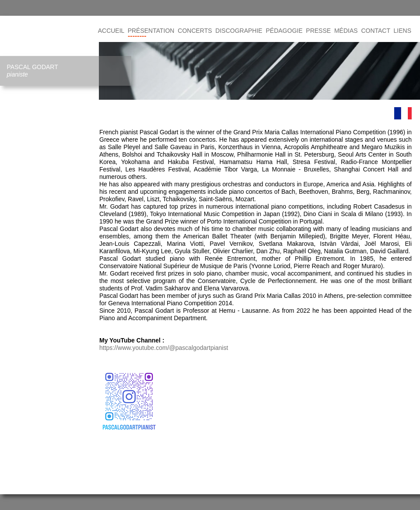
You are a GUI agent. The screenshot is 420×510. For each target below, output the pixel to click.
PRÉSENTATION (151, 31)
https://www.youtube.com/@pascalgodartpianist (164, 348)
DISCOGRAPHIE (239, 31)
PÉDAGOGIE (284, 31)
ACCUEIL (111, 31)
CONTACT (375, 31)
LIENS (402, 31)
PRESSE (318, 31)
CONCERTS (195, 31)
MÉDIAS (346, 31)
